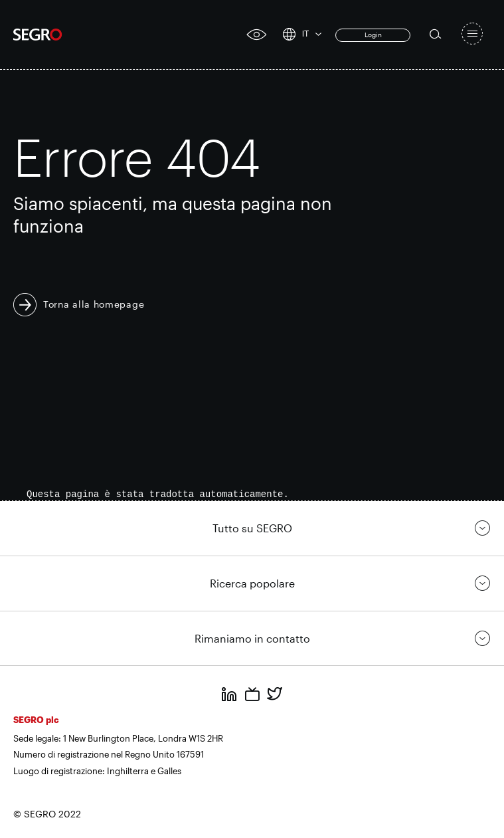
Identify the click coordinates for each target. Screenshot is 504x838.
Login (373, 35)
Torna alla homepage (94, 304)
